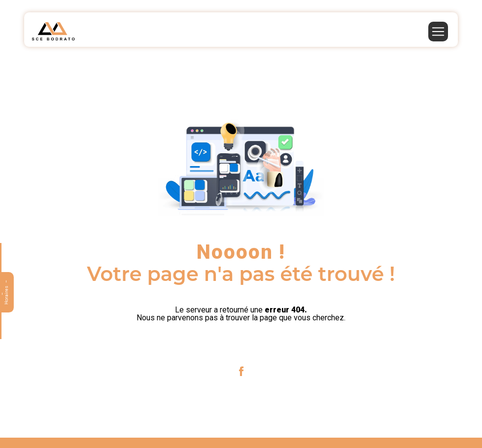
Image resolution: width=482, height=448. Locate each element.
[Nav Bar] (438, 32)
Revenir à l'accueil (241, 343)
